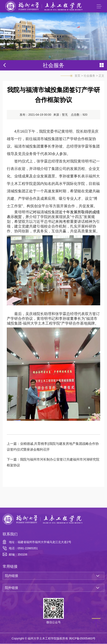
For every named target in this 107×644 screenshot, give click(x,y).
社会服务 (89, 76)
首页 (77, 76)
